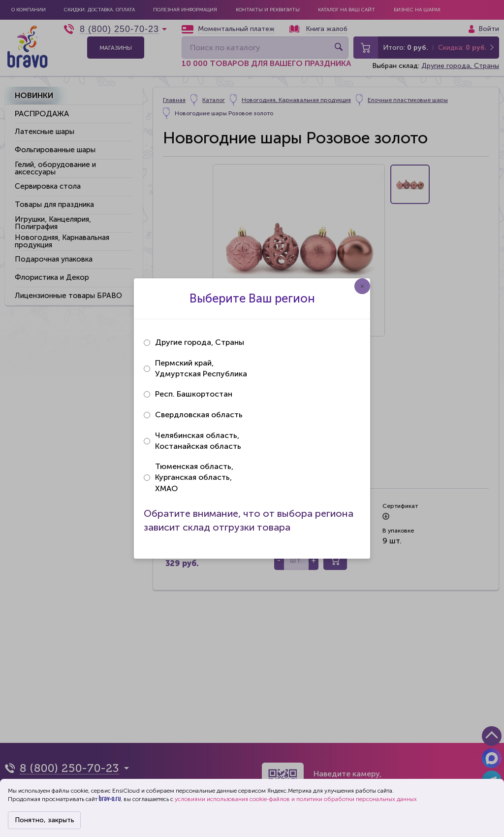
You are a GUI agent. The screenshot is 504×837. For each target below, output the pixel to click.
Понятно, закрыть (45, 820)
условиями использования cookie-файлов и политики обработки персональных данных (296, 799)
